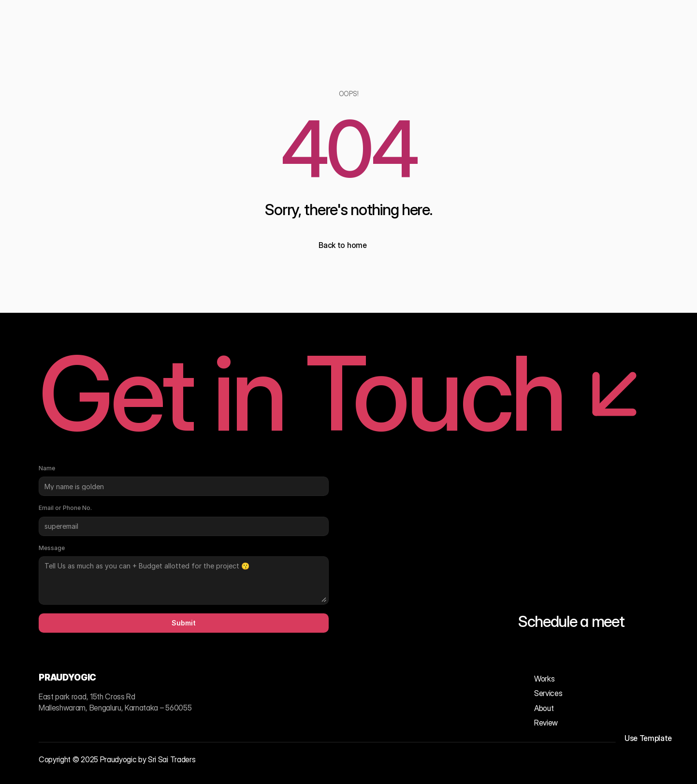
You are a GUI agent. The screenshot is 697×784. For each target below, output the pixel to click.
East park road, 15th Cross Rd (87, 697)
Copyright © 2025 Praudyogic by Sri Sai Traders (117, 759)
